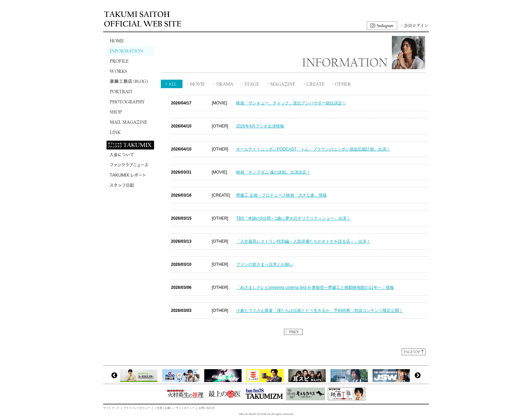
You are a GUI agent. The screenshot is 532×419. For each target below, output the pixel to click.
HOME (130, 41)
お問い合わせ (207, 408)
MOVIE (196, 84)
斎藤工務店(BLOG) (130, 81)
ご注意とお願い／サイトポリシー (174, 408)
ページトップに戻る (414, 352)
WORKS (130, 71)
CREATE (314, 84)
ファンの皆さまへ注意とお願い (265, 264)
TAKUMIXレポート (130, 175)
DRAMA (224, 84)
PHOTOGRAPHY (130, 102)
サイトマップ (111, 408)
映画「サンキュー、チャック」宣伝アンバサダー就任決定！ (291, 103)
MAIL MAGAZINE (130, 122)
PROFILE (130, 61)
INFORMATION (130, 51)
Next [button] (418, 376)
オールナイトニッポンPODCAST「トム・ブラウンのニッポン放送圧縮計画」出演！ (313, 149)
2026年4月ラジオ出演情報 (260, 126)
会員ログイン (414, 26)
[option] (140, 376)
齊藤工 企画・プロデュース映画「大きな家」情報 (281, 195)
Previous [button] (114, 376)
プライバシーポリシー (137, 408)
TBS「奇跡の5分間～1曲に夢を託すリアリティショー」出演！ (293, 218)
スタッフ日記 (130, 185)
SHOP (130, 112)
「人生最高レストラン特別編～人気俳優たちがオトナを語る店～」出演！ (303, 241)
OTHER (342, 84)
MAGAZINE (282, 84)
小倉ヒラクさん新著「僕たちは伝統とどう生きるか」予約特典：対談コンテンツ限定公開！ (320, 311)
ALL (172, 84)
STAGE (251, 84)
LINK (130, 132)
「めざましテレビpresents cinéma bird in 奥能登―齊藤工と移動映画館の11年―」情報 (315, 287)
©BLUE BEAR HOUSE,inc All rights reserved (266, 414)
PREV (293, 332)
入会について (130, 155)
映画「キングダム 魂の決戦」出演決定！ (273, 172)
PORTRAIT (130, 92)
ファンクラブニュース (130, 165)
